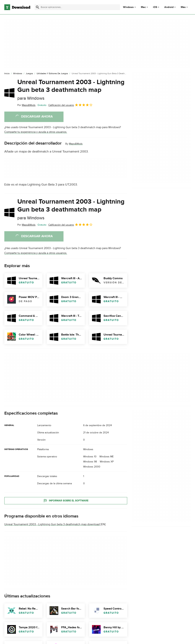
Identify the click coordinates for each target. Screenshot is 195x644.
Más (185, 7)
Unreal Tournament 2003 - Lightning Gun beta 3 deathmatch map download (52, 524)
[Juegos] (29, 74)
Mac (143, 7)
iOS (155, 7)
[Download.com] (17, 7)
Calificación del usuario (71, 105)
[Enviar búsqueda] (38, 7)
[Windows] (18, 74)
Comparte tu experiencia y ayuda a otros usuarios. (36, 132)
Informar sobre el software (66, 501)
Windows (128, 7)
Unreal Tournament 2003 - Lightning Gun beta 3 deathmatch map (71, 90)
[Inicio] (7, 74)
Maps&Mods (76, 144)
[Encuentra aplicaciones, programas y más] (77, 7)
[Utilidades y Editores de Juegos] (52, 74)
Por (26, 105)
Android (169, 7)
